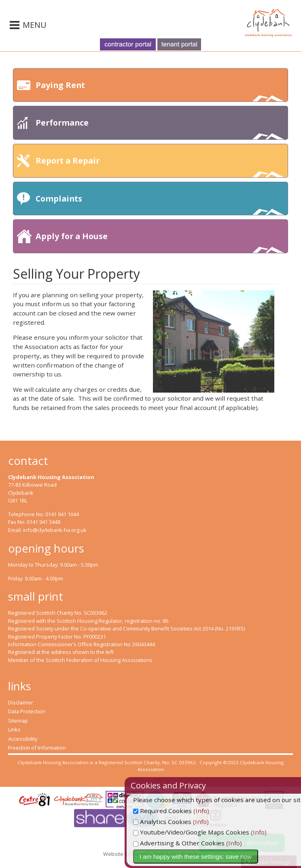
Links (14, 729)
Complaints (160, 204)
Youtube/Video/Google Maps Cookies (209, 832)
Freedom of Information (37, 748)
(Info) (219, 811)
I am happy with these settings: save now (214, 856)
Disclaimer (21, 702)
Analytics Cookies (180, 822)
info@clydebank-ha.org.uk (55, 530)
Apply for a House (160, 242)
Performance (160, 128)
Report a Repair (160, 166)
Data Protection (27, 711)
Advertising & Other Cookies (197, 843)
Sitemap (18, 721)
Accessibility (23, 739)
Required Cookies (181, 811)
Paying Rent (160, 91)
